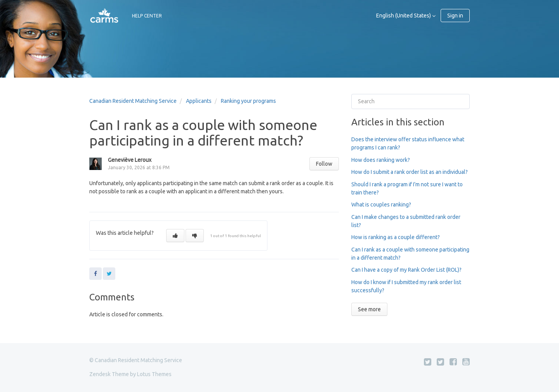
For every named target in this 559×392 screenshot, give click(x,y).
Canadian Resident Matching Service (133, 101)
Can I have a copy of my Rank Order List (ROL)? (406, 270)
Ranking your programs (248, 101)
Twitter (109, 274)
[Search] (411, 101)
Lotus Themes (154, 374)
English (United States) (404, 16)
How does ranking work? (381, 160)
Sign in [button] (455, 16)
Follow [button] (324, 164)
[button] (175, 236)
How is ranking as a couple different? (396, 237)
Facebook (95, 274)
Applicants (199, 101)
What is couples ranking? (381, 205)
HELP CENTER (147, 16)
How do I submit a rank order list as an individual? (410, 172)
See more (369, 309)
